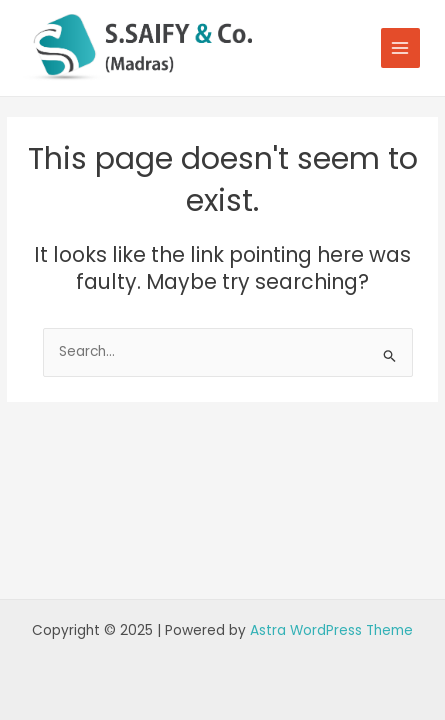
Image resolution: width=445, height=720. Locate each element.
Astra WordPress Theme (331, 630)
